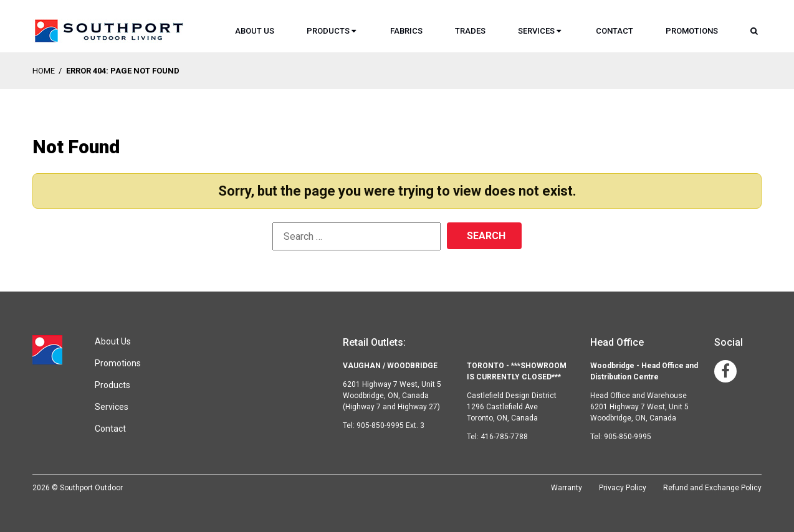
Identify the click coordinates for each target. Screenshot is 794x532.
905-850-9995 (628, 437)
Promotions (692, 31)
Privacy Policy (623, 488)
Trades (470, 31)
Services (536, 31)
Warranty (567, 488)
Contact (615, 31)
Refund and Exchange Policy (712, 488)
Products (328, 31)
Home (44, 71)
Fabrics (406, 31)
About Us (255, 31)
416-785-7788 (504, 437)
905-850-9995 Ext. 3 (390, 425)
